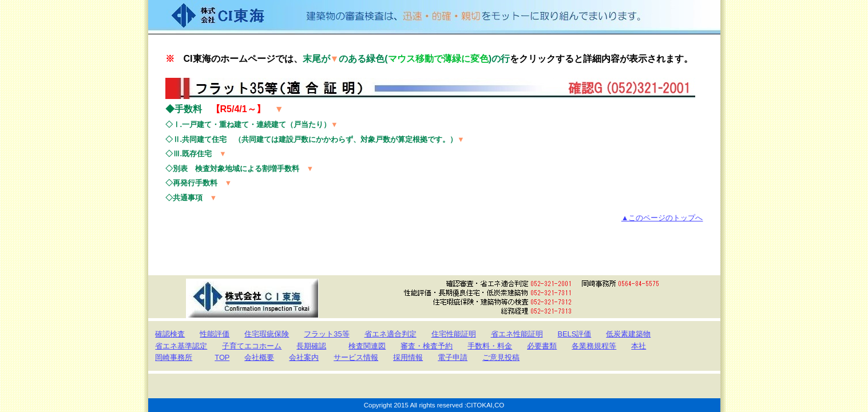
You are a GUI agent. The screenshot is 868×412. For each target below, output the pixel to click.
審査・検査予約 (427, 346)
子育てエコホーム (252, 346)
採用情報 (408, 357)
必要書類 (542, 346)
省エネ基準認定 (181, 346)
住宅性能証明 (454, 334)
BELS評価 (575, 334)
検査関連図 (367, 346)
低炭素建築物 (628, 334)
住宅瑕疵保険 (267, 334)
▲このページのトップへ (662, 218)
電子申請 (453, 357)
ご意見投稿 (501, 357)
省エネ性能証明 (517, 334)
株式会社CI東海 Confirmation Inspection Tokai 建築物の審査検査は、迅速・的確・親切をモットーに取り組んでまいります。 (434, 17)
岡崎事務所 (174, 357)
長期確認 (311, 346)
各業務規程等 (594, 346)
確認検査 (170, 334)
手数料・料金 (490, 346)
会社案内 (304, 357)
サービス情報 (356, 357)
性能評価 (215, 334)
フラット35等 (326, 334)
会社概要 (259, 357)
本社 (639, 346)
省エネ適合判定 (391, 334)
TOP (222, 357)
